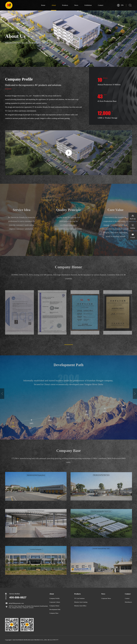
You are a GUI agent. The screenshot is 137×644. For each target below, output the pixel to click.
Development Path (55, 609)
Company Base (54, 613)
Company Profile (55, 598)
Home (43, 5)
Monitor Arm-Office (80, 606)
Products (65, 5)
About (54, 5)
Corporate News (106, 598)
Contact (101, 5)
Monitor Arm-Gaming (81, 602)
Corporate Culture (55, 602)
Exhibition (88, 5)
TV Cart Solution (79, 598)
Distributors (128, 602)
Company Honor (54, 606)
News (76, 5)
